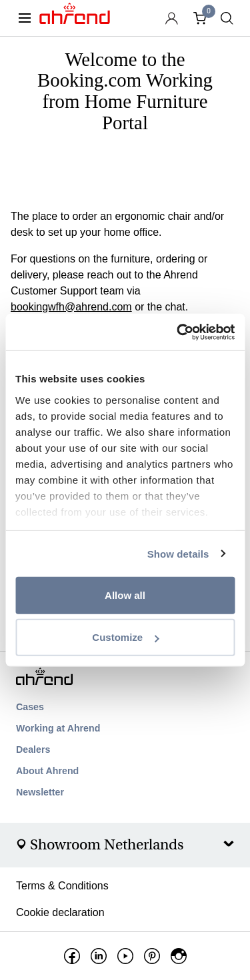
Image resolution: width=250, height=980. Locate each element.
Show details (178, 553)
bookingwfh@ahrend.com (71, 307)
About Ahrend (47, 771)
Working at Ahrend (58, 728)
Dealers (33, 749)
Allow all (125, 595)
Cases (30, 707)
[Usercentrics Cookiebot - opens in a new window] (178, 332)
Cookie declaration (60, 912)
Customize (125, 637)
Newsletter (40, 792)
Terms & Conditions (62, 886)
